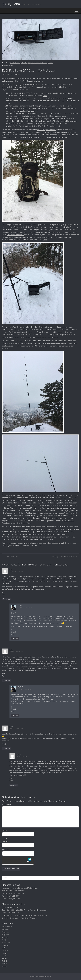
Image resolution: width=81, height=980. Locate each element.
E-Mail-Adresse (6, 840)
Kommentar (7, 804)
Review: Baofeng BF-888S (11, 896)
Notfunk (5, 953)
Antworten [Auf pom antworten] (6, 749)
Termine (5, 964)
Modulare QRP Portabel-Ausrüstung (14, 891)
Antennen (39, 63)
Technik (50, 63)
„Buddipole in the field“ (15, 235)
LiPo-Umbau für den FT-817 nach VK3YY (16, 893)
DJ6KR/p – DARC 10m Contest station (65, 557)
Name (5, 830)
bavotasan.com (47, 976)
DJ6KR (7, 74)
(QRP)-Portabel (15, 63)
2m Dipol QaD (14, 907)
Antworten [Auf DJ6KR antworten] (15, 639)
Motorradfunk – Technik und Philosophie (24, 918)
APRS (4, 940)
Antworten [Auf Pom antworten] (6, 599)
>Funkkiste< (17, 327)
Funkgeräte (6, 945)
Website (5, 849)
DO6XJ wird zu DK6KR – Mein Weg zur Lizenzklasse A (28, 910)
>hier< (42, 81)
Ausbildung (6, 943)
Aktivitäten (24, 63)
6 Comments (8, 66)
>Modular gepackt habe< (47, 130)
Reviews (5, 958)
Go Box (45, 63)
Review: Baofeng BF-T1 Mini (11, 899)
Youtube (5, 966)
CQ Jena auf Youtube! (10, 557)
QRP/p (4, 956)
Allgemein (31, 63)
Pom (11, 569)
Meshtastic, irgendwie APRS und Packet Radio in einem (20, 888)
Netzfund (5, 951)
